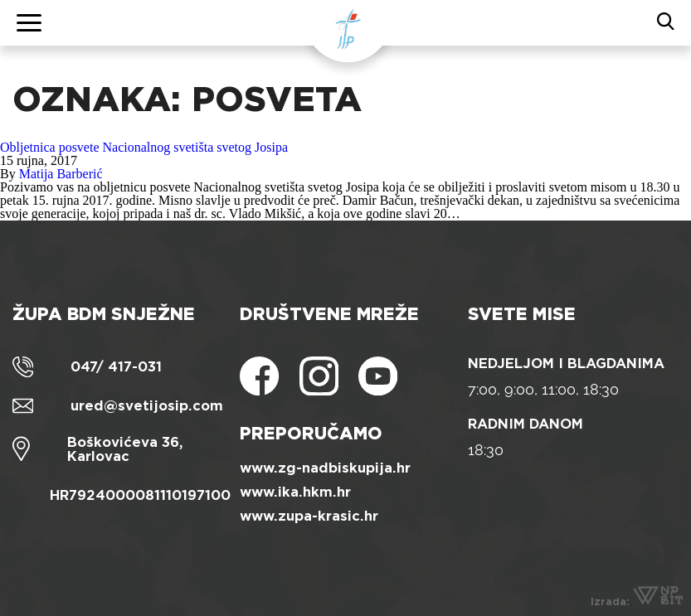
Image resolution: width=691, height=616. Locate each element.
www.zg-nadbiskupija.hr (325, 468)
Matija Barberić (61, 174)
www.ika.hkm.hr (295, 492)
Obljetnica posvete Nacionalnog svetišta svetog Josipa (144, 147)
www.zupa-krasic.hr (309, 516)
